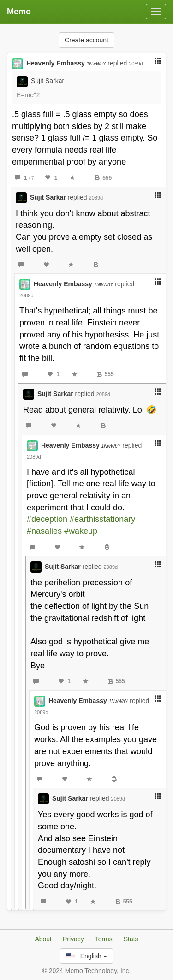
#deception (47, 519)
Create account (86, 40)
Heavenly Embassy (66, 63)
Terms (104, 939)
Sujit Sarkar (48, 81)
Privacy (73, 939)
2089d (136, 64)
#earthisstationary (102, 519)
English (86, 956)
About (43, 939)
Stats (131, 939)
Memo (19, 12)
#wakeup (81, 531)
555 (103, 178)
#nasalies (44, 531)
